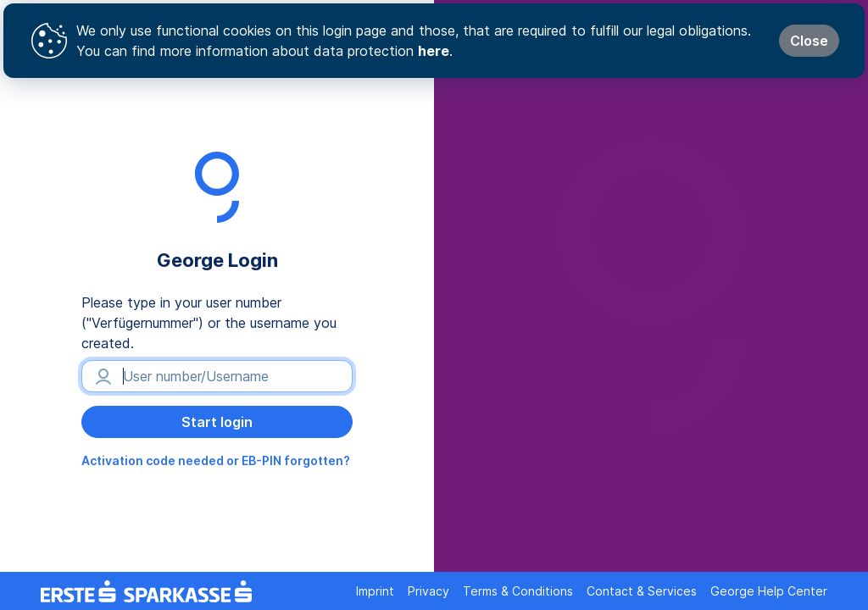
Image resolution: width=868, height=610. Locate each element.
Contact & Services (642, 591)
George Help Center (769, 591)
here (434, 51)
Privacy (428, 591)
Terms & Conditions (518, 591)
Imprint (375, 591)
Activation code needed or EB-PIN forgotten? (216, 460)
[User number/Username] (217, 376)
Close (809, 41)
